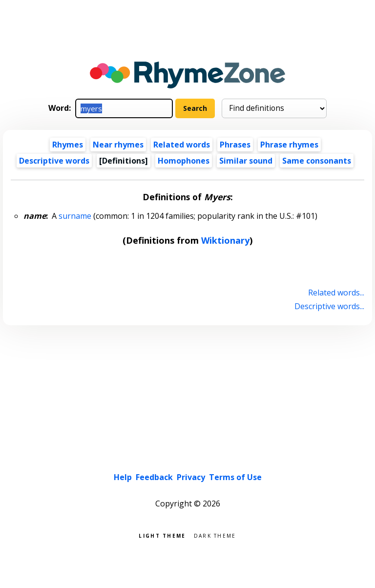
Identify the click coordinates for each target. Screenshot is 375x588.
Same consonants (317, 161)
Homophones (184, 161)
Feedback (154, 477)
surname (75, 216)
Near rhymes (118, 145)
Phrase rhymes (289, 145)
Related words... (336, 293)
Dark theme (215, 535)
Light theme (162, 535)
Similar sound (246, 161)
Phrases (235, 145)
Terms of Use (235, 477)
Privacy (191, 477)
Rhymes (68, 145)
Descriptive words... (329, 306)
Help (123, 477)
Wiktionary (225, 240)
